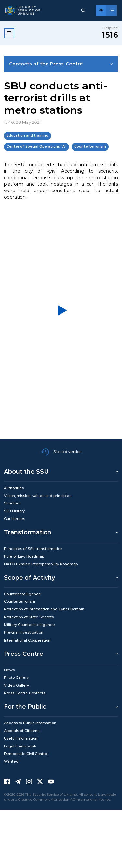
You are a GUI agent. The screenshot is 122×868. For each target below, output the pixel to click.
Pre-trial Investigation (24, 632)
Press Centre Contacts (25, 693)
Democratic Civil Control (26, 754)
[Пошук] (83, 10)
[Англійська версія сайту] (112, 10)
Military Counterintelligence (29, 625)
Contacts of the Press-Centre (46, 64)
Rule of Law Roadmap (24, 556)
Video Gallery (16, 685)
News (9, 670)
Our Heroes (14, 519)
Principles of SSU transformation (33, 549)
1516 (110, 35)
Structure (12, 503)
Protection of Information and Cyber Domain (44, 609)
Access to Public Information (30, 723)
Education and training (27, 136)
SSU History (14, 511)
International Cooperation (27, 640)
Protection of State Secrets (29, 617)
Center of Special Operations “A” (36, 147)
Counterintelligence (22, 594)
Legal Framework (20, 746)
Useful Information (21, 738)
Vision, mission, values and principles (38, 496)
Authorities (14, 488)
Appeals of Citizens (22, 731)
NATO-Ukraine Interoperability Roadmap (41, 564)
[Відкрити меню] (9, 33)
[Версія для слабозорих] (101, 10)
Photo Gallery (16, 677)
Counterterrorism (90, 147)
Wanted (11, 761)
